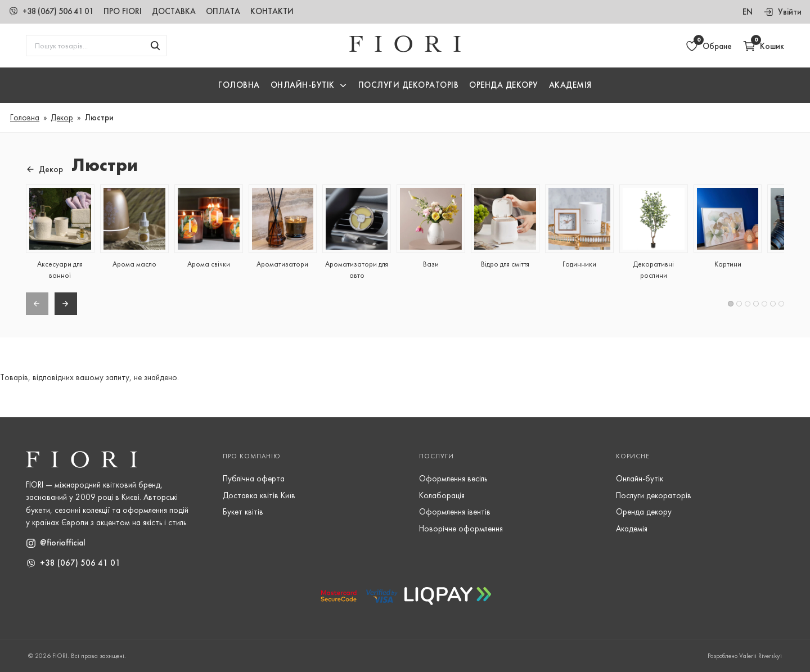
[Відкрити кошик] (763, 46)
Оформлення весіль (453, 479)
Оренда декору (504, 85)
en (748, 12)
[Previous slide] (37, 304)
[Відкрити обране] (708, 46)
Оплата (233, 11)
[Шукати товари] (155, 46)
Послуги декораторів (654, 495)
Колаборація (442, 495)
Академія (570, 85)
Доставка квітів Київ (259, 495)
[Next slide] (66, 304)
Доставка (183, 11)
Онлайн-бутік (640, 479)
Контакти (282, 11)
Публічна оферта (254, 479)
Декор (62, 118)
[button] (309, 86)
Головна (239, 85)
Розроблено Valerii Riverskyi (745, 656)
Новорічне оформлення (461, 529)
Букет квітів (243, 512)
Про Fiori (132, 11)
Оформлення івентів (455, 512)
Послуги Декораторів (409, 85)
